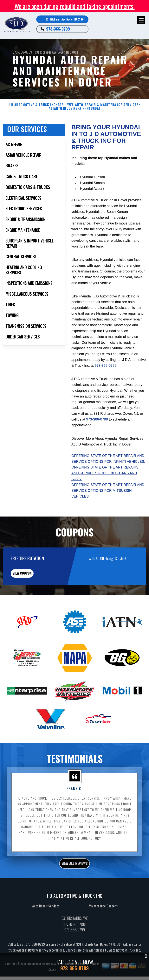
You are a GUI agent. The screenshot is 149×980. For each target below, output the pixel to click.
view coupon (32, 579)
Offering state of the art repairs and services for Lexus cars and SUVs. (105, 477)
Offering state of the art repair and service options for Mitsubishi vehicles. (108, 494)
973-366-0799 (58, 29)
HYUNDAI (94, 108)
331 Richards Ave (45, 52)
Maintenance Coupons (103, 913)
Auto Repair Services (46, 913)
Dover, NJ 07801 (68, 52)
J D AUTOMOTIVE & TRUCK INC (32, 105)
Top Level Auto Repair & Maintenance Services (98, 105)
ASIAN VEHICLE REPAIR (67, 108)
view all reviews (74, 871)
